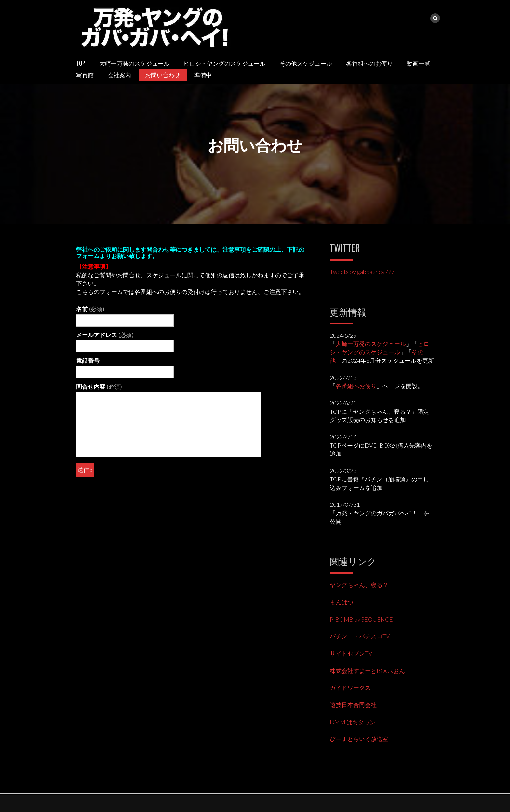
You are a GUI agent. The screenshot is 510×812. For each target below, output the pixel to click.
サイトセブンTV (351, 653)
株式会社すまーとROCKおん (367, 671)
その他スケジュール (306, 63)
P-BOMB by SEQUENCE (361, 619)
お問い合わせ (163, 75)
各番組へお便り (356, 386)
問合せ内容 (99, 386)
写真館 (85, 75)
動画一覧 (419, 63)
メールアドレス (105, 335)
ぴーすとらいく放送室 (359, 739)
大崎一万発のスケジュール (134, 63)
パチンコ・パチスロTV (360, 636)
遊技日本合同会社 (353, 705)
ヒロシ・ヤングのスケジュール (224, 63)
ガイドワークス (350, 688)
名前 (90, 309)
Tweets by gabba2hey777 (362, 272)
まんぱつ (342, 602)
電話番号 (88, 360)
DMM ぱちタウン (353, 722)
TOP (81, 63)
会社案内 (119, 75)
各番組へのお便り (369, 63)
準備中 (203, 75)
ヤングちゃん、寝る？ (359, 585)
